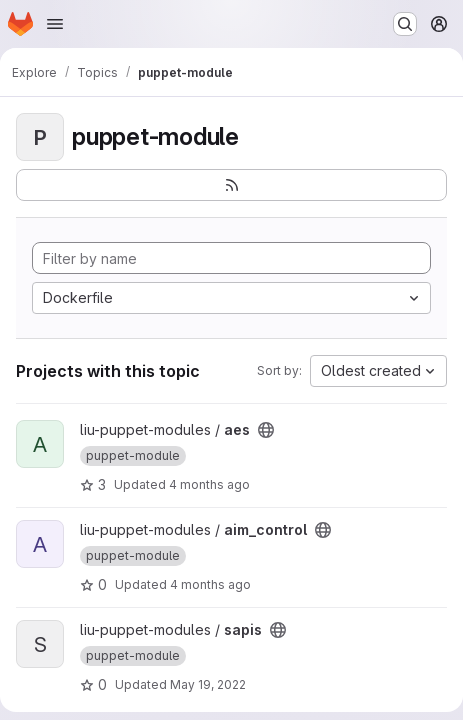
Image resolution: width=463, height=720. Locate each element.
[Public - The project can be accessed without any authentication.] (266, 430)
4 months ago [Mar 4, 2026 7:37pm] (209, 484)
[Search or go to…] (405, 24)
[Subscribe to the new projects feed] (231, 185)
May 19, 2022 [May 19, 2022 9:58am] (208, 684)
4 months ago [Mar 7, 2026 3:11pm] (210, 584)
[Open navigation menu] (55, 24)
